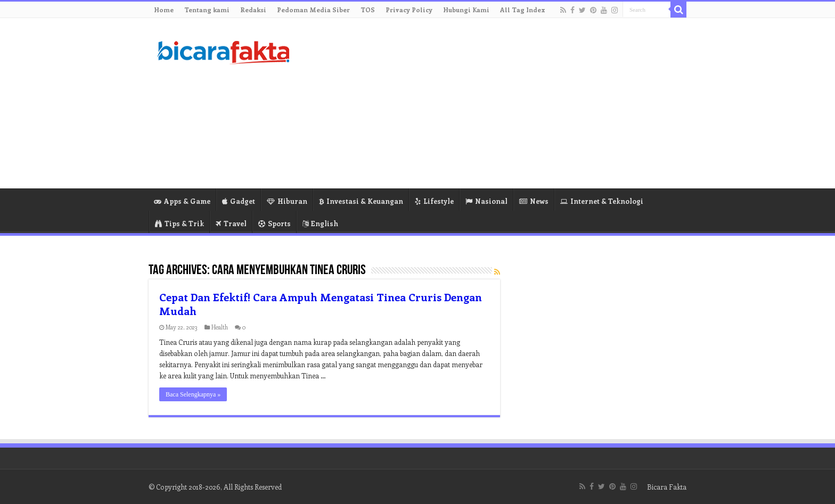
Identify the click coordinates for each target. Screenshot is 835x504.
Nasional (486, 201)
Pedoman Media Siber (313, 10)
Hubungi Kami (466, 10)
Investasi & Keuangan (361, 201)
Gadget (239, 201)
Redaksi (253, 10)
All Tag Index (523, 10)
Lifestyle (434, 201)
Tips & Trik (179, 223)
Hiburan (287, 201)
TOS (368, 10)
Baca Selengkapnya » (193, 394)
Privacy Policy (409, 10)
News (534, 201)
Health (220, 327)
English (320, 223)
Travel (231, 223)
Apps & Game (182, 201)
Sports (275, 223)
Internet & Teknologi (602, 201)
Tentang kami (207, 10)
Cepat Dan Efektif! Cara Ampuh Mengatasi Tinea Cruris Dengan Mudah (321, 304)
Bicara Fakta (667, 487)
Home (164, 10)
